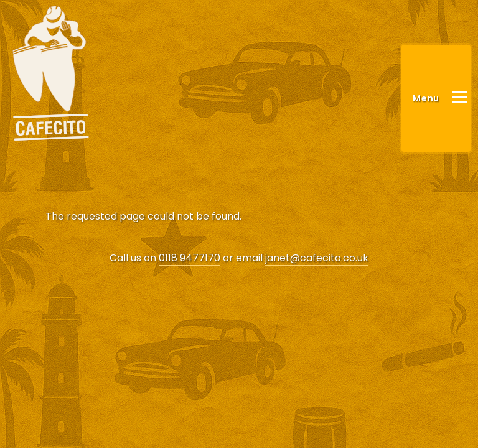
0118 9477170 (190, 258)
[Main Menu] (436, 98)
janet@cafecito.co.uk (317, 258)
